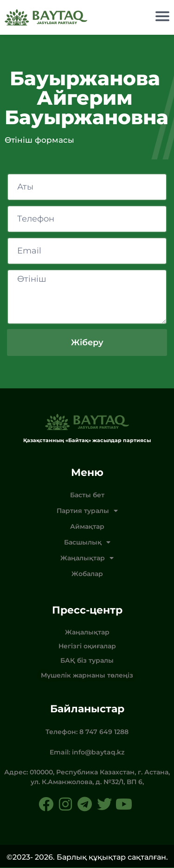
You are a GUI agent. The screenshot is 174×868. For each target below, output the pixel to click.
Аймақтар (87, 527)
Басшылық (87, 543)
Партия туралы (87, 511)
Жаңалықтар (87, 558)
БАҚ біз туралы (87, 661)
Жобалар (87, 574)
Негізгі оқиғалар (87, 646)
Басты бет (87, 495)
